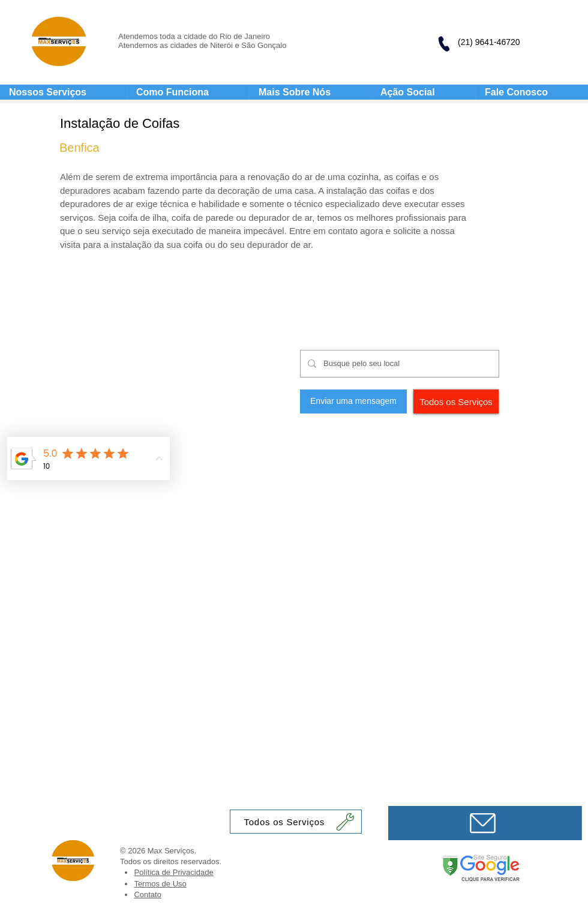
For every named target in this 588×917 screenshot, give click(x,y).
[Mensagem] (485, 823)
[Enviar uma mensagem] (353, 401)
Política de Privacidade (173, 872)
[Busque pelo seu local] (398, 364)
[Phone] (443, 44)
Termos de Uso (160, 884)
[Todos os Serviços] (456, 401)
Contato (148, 894)
